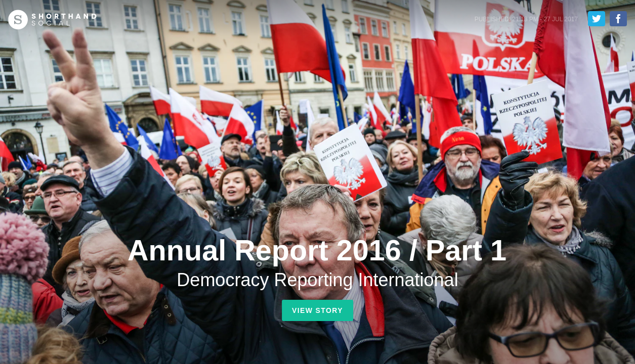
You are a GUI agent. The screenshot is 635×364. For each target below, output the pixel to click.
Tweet (597, 19)
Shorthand (52, 20)
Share (618, 19)
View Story (317, 310)
